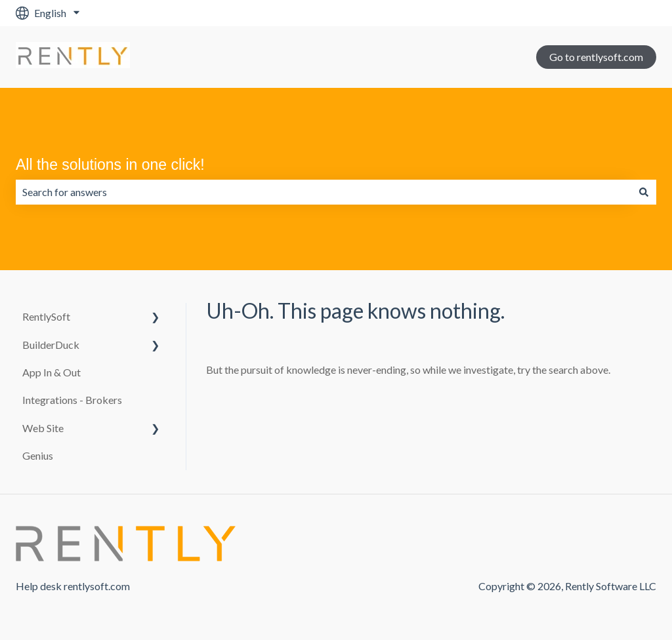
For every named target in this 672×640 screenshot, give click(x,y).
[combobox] (324, 192)
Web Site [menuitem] (43, 428)
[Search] (644, 192)
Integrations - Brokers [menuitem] (72, 400)
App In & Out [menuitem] (52, 372)
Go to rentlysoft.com (596, 57)
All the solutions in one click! (110, 165)
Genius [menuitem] (38, 455)
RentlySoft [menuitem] (46, 316)
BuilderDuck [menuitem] (51, 345)
